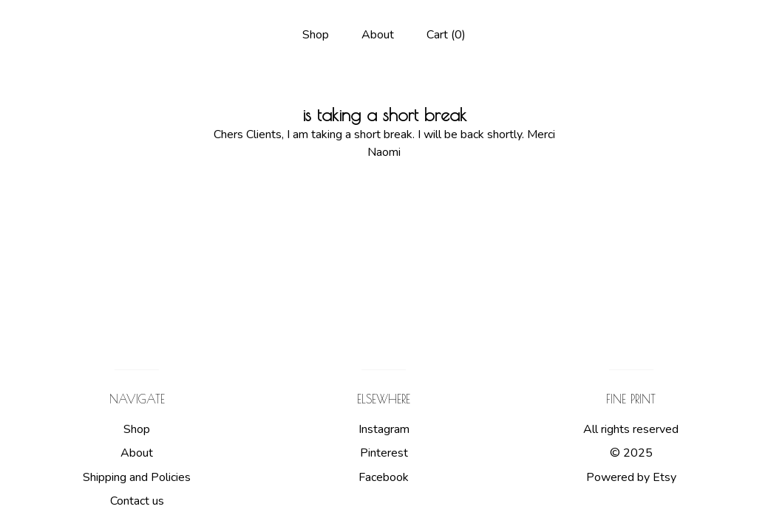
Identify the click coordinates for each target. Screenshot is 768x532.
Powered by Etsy (631, 477)
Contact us (137, 501)
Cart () (446, 35)
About (378, 35)
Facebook (384, 477)
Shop (316, 35)
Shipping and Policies (137, 477)
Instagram (384, 429)
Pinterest (384, 453)
